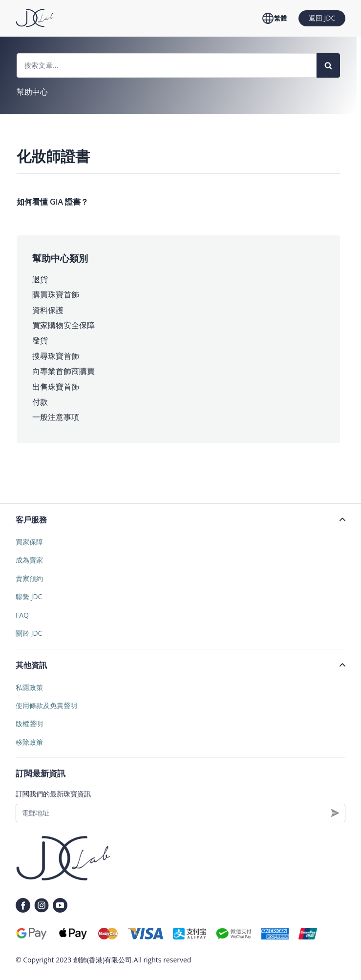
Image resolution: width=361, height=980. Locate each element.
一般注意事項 (56, 417)
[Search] (328, 65)
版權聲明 (29, 723)
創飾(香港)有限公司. (104, 960)
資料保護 (48, 310)
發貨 (40, 340)
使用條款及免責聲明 (46, 705)
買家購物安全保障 (64, 325)
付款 (40, 402)
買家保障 (29, 542)
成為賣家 (29, 560)
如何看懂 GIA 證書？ (53, 202)
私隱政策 (29, 687)
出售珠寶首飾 (56, 387)
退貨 (40, 279)
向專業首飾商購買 (64, 371)
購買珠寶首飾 (56, 294)
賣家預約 (29, 578)
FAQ (22, 615)
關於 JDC (29, 633)
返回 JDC (322, 18)
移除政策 (29, 742)
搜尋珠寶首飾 (56, 356)
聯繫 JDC (29, 596)
